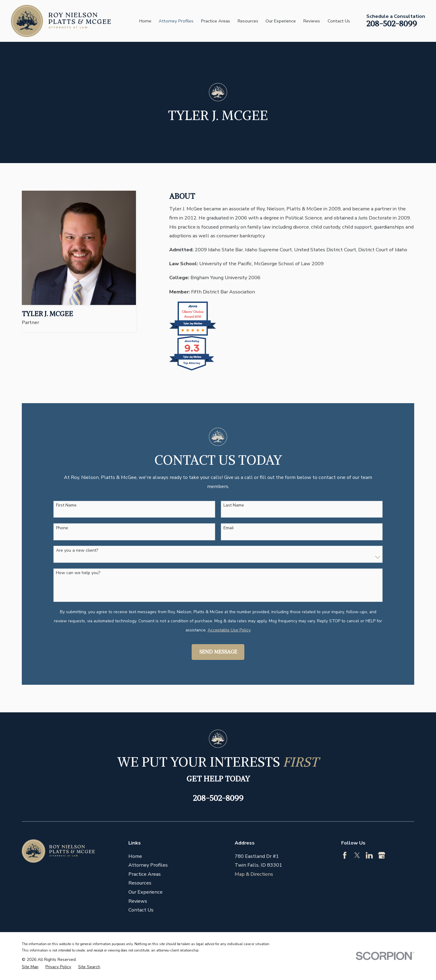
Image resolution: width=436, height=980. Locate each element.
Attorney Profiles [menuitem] (176, 21)
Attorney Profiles (148, 865)
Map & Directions (254, 874)
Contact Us (141, 910)
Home (135, 856)
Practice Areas (145, 874)
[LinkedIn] (369, 855)
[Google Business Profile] (382, 855)
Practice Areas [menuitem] (216, 21)
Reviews (138, 901)
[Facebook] (345, 855)
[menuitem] (30, 967)
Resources (140, 883)
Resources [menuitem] (248, 21)
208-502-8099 (392, 24)
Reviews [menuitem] (312, 21)
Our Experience (145, 892)
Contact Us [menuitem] (339, 21)
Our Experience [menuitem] (281, 21)
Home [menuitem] (145, 21)
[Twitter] (357, 855)
